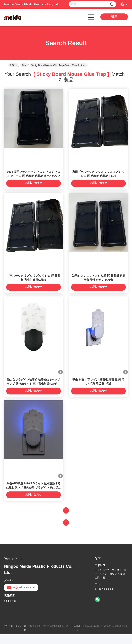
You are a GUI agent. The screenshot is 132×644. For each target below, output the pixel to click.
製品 (24, 65)
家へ (13, 65)
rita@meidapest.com (21, 597)
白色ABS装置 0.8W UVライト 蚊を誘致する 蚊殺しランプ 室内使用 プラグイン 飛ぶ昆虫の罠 (33, 497)
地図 (25, 638)
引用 (114, 17)
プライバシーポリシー (13, 638)
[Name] (112, 4)
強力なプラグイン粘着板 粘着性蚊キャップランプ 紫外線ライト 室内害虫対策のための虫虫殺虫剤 (34, 391)
